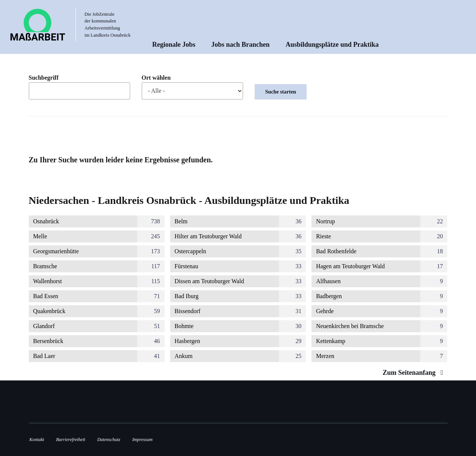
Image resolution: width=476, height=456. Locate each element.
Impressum (142, 440)
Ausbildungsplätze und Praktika (332, 45)
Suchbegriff (44, 78)
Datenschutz (109, 440)
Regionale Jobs (174, 45)
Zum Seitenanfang (414, 373)
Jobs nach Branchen (240, 45)
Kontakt (37, 440)
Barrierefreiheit (71, 440)
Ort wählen (156, 78)
